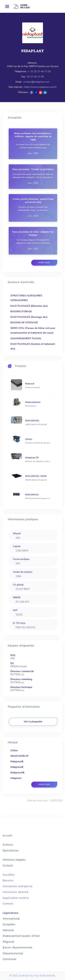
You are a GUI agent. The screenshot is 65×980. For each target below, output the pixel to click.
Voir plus (44, 263)
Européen (9, 924)
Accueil (7, 836)
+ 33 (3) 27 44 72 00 (39, 71)
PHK (13, 659)
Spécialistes (11, 851)
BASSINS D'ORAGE (21, 312)
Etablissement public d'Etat (21, 936)
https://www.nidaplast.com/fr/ (40, 87)
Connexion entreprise (18, 886)
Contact (8, 866)
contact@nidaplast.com (36, 82)
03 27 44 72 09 (35, 77)
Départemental (13, 953)
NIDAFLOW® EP (19, 756)
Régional (8, 942)
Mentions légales (14, 860)
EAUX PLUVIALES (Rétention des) (29, 306)
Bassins (8, 880)
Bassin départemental (17, 948)
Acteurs (8, 845)
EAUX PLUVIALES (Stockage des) (29, 317)
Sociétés (9, 875)
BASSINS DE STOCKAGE (24, 323)
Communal (10, 959)
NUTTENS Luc (17, 674)
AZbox (14, 751)
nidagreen (16, 778)
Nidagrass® (17, 762)
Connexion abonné (16, 892)
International (11, 919)
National (8, 930)
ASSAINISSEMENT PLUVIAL (26, 339)
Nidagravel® (17, 773)
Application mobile (16, 898)
